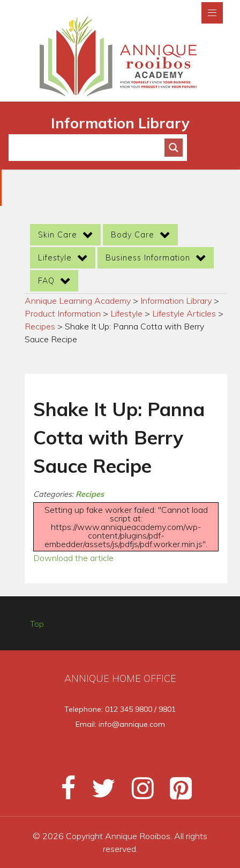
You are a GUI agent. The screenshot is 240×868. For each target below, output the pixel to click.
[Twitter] (99, 793)
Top (37, 624)
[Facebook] (63, 793)
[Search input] (91, 148)
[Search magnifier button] (174, 148)
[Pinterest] (174, 793)
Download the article (73, 558)
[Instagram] (138, 793)
